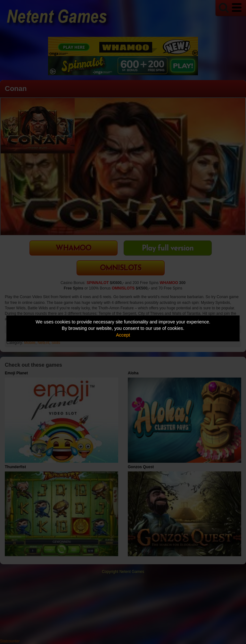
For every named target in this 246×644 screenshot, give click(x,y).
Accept (123, 335)
